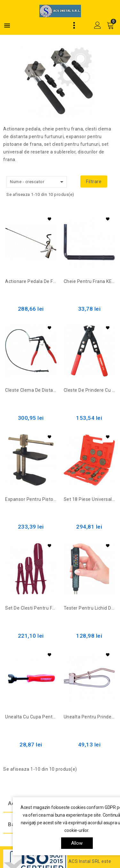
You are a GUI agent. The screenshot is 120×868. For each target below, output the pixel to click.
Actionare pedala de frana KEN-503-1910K (31, 281)
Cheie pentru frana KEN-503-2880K (89, 281)
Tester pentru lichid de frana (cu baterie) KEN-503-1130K (89, 608)
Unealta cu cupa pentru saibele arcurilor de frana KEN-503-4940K (31, 717)
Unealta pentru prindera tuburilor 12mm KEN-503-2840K (89, 717)
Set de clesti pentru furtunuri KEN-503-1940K (31, 608)
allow (77, 843)
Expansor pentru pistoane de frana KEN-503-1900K (31, 499)
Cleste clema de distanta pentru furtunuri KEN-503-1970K (31, 390)
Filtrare (94, 182)
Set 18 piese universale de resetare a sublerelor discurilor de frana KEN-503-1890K (89, 499)
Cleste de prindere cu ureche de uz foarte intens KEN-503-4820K (89, 390)
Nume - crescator (38, 182)
